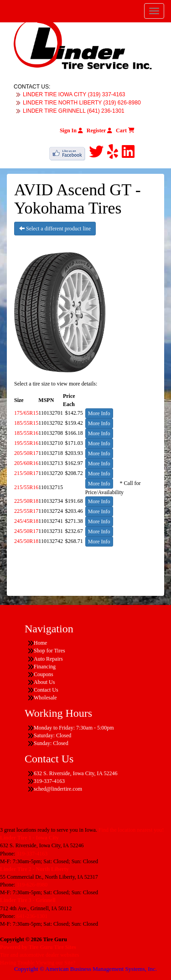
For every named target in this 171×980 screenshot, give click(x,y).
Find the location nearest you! (131, 830)
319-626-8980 (32, 885)
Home (40, 643)
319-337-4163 (32, 854)
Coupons (44, 674)
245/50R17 (26, 531)
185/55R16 (26, 433)
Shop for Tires (49, 651)
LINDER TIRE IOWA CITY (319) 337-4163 (74, 94)
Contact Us (46, 690)
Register (99, 130)
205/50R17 (26, 453)
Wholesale (45, 698)
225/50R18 (26, 501)
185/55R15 (26, 423)
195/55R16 (26, 443)
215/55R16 (26, 487)
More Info (99, 413)
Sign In (71, 130)
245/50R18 (26, 541)
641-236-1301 (32, 916)
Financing (45, 667)
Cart (125, 130)
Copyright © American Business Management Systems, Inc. (85, 969)
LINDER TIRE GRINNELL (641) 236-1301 (74, 111)
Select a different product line (55, 229)
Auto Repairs (48, 659)
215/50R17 (26, 473)
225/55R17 (26, 511)
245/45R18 (26, 521)
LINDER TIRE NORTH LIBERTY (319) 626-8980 (82, 103)
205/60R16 (26, 463)
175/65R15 (26, 413)
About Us (44, 682)
